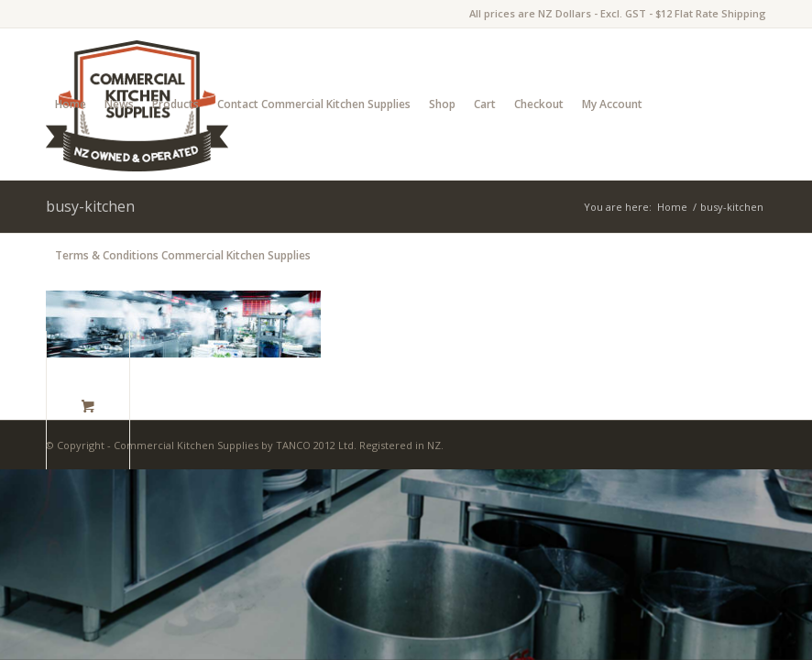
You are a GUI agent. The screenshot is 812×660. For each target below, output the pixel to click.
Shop (442, 104)
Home (71, 104)
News (119, 104)
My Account (612, 104)
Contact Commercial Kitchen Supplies (314, 104)
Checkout (539, 104)
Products (176, 104)
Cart (485, 104)
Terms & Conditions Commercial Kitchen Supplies (183, 255)
